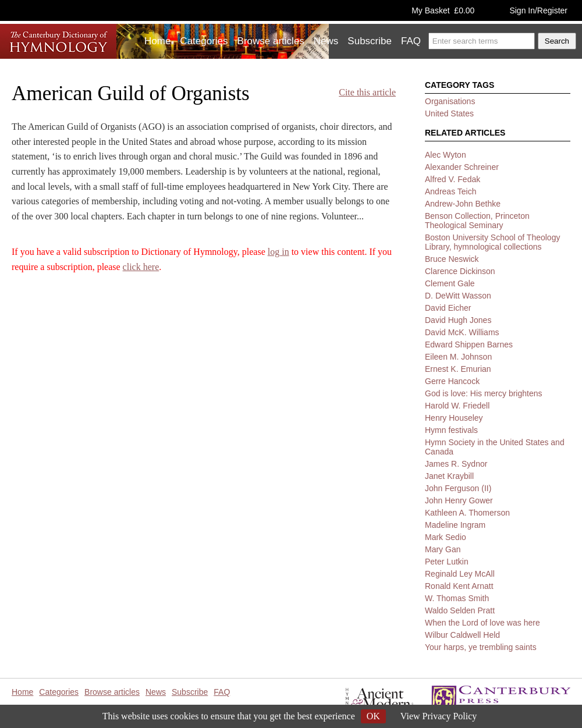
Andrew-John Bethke (463, 204)
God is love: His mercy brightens (484, 393)
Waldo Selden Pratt (460, 610)
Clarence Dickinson (460, 271)
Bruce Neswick (452, 259)
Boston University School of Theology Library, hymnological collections (492, 242)
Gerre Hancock (452, 381)
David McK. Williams (462, 332)
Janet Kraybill (449, 476)
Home (157, 41)
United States (449, 113)
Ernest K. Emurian (458, 369)
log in (278, 252)
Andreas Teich (450, 191)
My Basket (443, 10)
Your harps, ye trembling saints (481, 647)
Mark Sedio (446, 537)
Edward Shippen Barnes (469, 345)
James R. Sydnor (456, 464)
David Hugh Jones (458, 320)
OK (373, 716)
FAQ (411, 41)
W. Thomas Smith (457, 598)
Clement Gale (450, 283)
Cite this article (367, 92)
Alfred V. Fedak (453, 179)
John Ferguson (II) (458, 488)
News (326, 41)
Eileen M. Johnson (458, 357)
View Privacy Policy (439, 716)
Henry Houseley (454, 418)
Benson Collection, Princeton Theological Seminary (477, 221)
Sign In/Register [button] (538, 10)
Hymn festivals (451, 430)
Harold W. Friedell (457, 406)
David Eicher (448, 308)
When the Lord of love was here (482, 623)
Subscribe (370, 41)
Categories (204, 41)
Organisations (450, 101)
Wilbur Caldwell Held (462, 635)
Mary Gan (443, 549)
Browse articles (271, 41)
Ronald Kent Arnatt (459, 586)
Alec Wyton (446, 155)
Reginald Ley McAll (460, 574)
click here (141, 267)
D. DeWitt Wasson (458, 296)
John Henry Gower (459, 500)
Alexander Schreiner (462, 167)
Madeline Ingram (455, 525)
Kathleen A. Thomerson (467, 513)
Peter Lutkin (447, 562)
